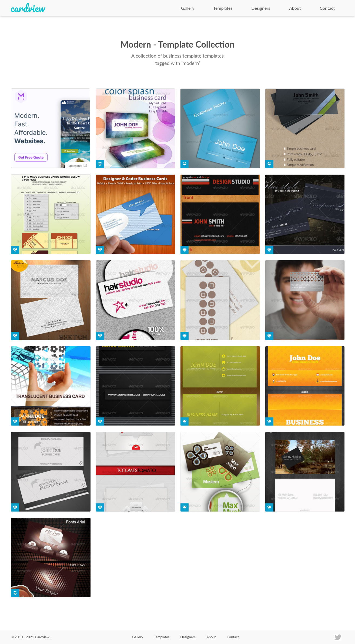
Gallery (188, 8)
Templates (223, 8)
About (295, 8)
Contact (327, 8)
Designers (261, 8)
